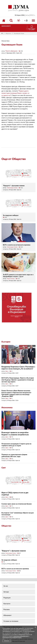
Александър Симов (12, 188)
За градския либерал (11, 215)
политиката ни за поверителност (12, 638)
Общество (8, 34)
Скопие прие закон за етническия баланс (17, 504)
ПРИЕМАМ (7, 641)
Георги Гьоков (11, 279)
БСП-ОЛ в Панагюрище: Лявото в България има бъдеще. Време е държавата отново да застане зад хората (18, 380)
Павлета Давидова (11, 51)
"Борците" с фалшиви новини (14, 186)
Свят (4, 468)
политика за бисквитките (21, 636)
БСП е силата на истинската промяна (17, 245)
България (6, 342)
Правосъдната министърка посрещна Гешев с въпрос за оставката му (15, 93)
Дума (7, 371)
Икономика (7, 408)
